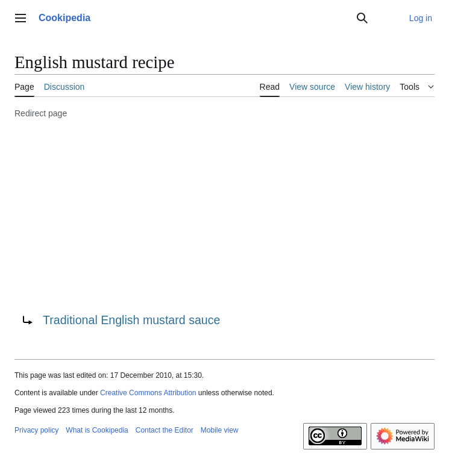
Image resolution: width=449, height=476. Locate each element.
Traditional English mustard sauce (131, 320)
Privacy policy (36, 430)
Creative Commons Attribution (148, 393)
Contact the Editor (165, 430)
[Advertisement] (225, 214)
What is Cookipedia (97, 430)
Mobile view (220, 430)
